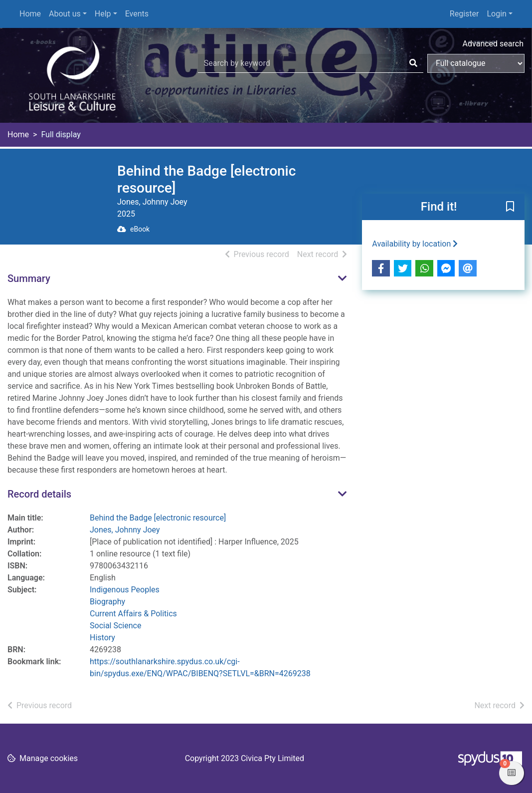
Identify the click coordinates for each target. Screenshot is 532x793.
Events (137, 14)
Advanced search (493, 44)
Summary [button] (29, 278)
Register (464, 14)
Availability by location (415, 244)
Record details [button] (39, 494)
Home (30, 14)
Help (103, 14)
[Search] (413, 63)
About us (65, 14)
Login (496, 14)
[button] (510, 208)
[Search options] (476, 63)
